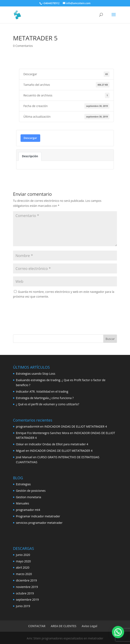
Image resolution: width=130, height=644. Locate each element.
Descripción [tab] (30, 156)
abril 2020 (23, 567)
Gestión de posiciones (31, 491)
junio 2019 (23, 606)
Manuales (22, 503)
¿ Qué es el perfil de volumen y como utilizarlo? (48, 404)
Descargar (30, 138)
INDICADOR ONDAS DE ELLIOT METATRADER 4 (76, 426)
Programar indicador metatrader (38, 516)
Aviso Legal (89, 626)
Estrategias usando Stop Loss (36, 374)
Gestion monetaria (29, 497)
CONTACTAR (37, 626)
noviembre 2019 (27, 587)
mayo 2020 (23, 561)
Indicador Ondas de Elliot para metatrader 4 (58, 444)
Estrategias (23, 484)
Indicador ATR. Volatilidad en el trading (42, 391)
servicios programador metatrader (39, 523)
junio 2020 (23, 555)
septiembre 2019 (27, 600)
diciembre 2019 (26, 580)
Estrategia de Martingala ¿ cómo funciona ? (45, 398)
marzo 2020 (24, 574)
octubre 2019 (25, 593)
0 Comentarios (23, 46)
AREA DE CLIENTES (64, 626)
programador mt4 (28, 510)
